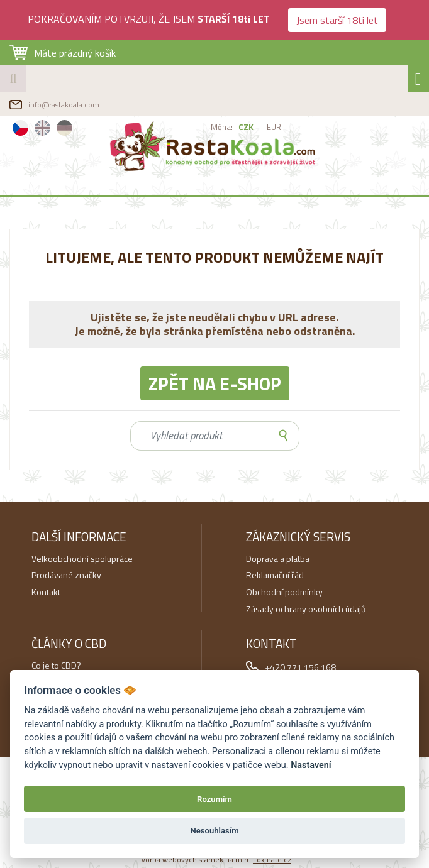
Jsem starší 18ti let (337, 20)
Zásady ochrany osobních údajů (306, 609)
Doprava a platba (278, 558)
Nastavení (311, 765)
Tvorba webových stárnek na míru (214, 860)
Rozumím (214, 799)
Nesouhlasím (214, 831)
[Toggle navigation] (418, 79)
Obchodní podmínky (284, 592)
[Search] (199, 436)
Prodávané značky (66, 575)
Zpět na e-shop (215, 383)
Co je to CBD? (56, 665)
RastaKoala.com (215, 146)
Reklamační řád (275, 575)
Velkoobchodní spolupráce (82, 558)
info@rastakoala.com (64, 105)
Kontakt (46, 592)
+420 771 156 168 (300, 667)
